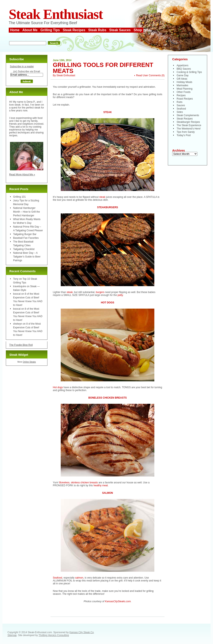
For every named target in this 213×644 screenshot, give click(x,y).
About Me (30, 30)
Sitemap (12, 635)
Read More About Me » (22, 175)
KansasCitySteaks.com (118, 601)
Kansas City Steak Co (82, 632)
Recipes (181, 95)
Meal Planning (185, 89)
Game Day (183, 75)
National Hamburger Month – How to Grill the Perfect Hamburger (27, 212)
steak (102, 197)
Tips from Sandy (186, 132)
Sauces (181, 105)
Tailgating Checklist (24, 249)
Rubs (180, 102)
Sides (180, 112)
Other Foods (184, 92)
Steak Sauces (120, 30)
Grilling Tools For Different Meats (103, 68)
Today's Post (184, 135)
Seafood (58, 578)
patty (120, 295)
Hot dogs (58, 387)
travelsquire (20, 286)
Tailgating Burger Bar (25, 234)
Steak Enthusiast (56, 14)
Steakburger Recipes (188, 122)
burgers (100, 292)
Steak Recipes (74, 30)
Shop (138, 30)
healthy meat (101, 485)
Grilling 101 (19, 197)
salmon (79, 578)
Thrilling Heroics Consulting (54, 635)
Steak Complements (188, 115)
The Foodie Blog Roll (21, 345)
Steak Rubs (97, 30)
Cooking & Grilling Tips (189, 72)
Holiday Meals (184, 82)
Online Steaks (29, 362)
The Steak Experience (189, 125)
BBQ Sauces (184, 69)
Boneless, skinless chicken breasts (79, 483)
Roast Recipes (185, 99)
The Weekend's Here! (189, 129)
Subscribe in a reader (22, 66)
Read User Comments (148, 75)
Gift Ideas (182, 79)
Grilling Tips (50, 30)
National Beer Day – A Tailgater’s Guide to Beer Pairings (27, 257)
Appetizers (183, 65)
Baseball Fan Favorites (26, 238)
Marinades (182, 85)
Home (15, 30)
